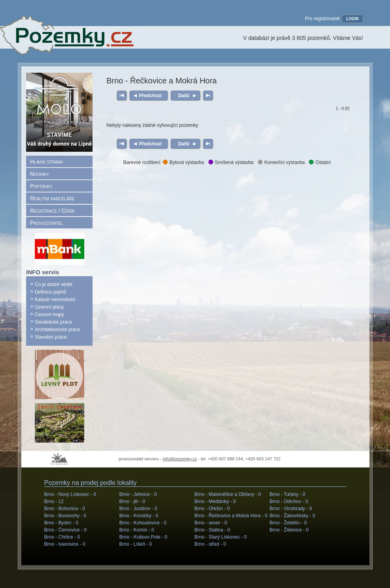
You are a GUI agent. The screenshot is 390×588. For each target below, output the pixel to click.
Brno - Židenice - (289, 530)
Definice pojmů (50, 292)
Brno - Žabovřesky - (292, 516)
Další (184, 96)
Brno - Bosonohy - (65, 516)
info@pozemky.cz (180, 459)
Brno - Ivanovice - (65, 544)
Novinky (40, 174)
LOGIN (352, 19)
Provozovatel (46, 223)
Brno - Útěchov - (289, 501)
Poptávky (41, 186)
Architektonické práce (58, 330)
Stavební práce (51, 337)
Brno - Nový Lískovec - (70, 494)
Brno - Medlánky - (215, 501)
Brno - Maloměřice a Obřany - (228, 494)
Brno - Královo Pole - (143, 537)
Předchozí (151, 96)
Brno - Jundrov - (138, 509)
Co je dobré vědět (54, 285)
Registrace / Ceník (52, 211)
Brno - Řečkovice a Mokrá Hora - (231, 516)
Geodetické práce (53, 322)
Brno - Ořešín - (212, 509)
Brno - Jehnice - (138, 494)
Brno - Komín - (137, 530)
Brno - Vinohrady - (291, 509)
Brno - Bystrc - (62, 523)
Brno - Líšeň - (136, 544)
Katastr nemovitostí (55, 300)
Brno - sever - (211, 523)
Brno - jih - (132, 501)
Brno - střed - (210, 544)
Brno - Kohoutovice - (143, 523)
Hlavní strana (46, 162)
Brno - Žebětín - (288, 523)
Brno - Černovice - (65, 530)
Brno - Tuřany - (288, 494)
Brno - (54, 501)
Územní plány (49, 307)
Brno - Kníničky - (139, 516)
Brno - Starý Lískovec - (221, 537)
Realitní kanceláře (52, 198)
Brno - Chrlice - (62, 537)
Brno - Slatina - (212, 530)
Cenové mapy (49, 315)
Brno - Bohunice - (65, 509)
